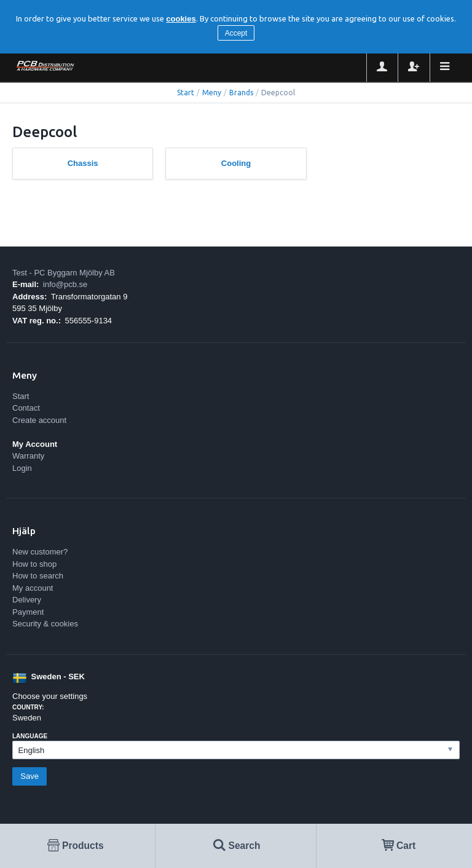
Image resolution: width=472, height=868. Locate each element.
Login (22, 468)
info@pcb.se (65, 284)
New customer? (40, 552)
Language (30, 736)
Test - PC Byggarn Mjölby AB (64, 273)
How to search (38, 576)
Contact (26, 408)
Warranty (28, 456)
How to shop (34, 564)
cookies (181, 19)
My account (33, 588)
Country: (28, 707)
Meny (212, 93)
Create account (39, 420)
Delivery (27, 600)
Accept (236, 33)
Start (186, 93)
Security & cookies (45, 624)
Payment (28, 612)
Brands (241, 93)
